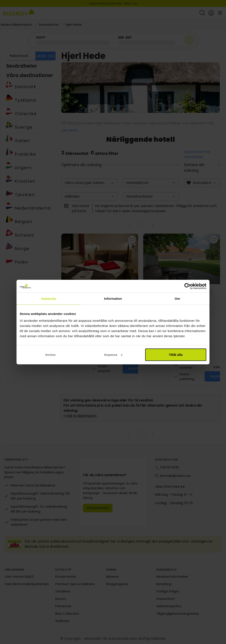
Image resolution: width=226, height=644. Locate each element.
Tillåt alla (176, 354)
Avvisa (50, 354)
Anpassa (113, 354)
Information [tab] (113, 299)
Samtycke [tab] (49, 299)
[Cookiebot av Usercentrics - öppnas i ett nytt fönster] (188, 286)
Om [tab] (177, 299)
